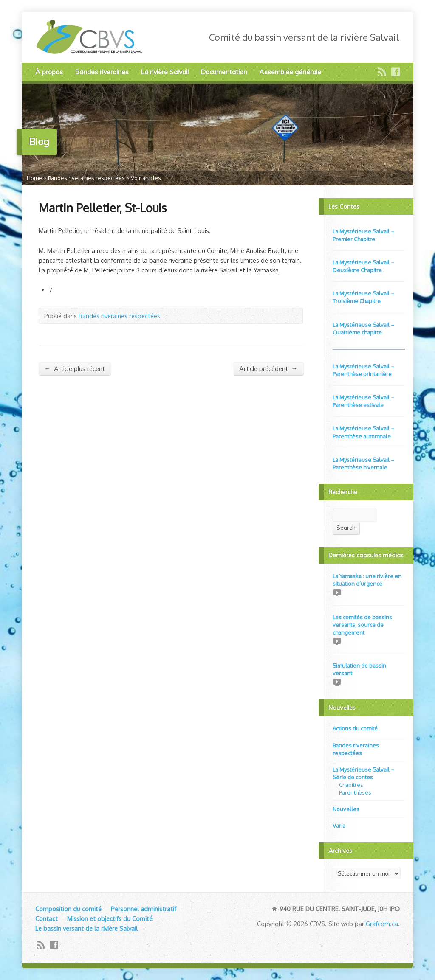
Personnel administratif (144, 909)
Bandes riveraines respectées (86, 178)
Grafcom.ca (382, 924)
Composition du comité (68, 909)
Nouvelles (346, 809)
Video (337, 592)
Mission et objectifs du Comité (110, 918)
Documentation (224, 72)
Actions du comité (355, 728)
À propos (49, 72)
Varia (339, 826)
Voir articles (146, 178)
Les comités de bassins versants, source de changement (362, 625)
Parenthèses (355, 792)
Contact (47, 918)
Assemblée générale (290, 72)
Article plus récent (74, 369)
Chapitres (351, 785)
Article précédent (268, 369)
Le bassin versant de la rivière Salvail (86, 928)
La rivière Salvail (165, 72)
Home (34, 178)
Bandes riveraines (102, 72)
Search (346, 528)
